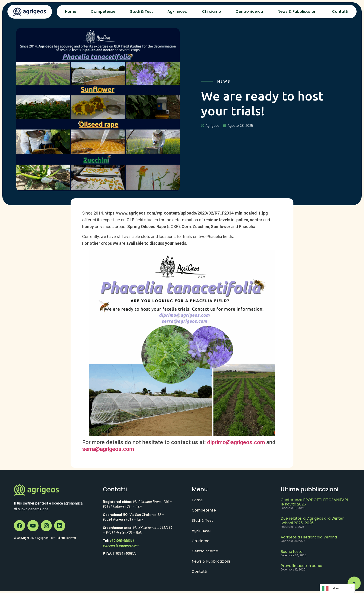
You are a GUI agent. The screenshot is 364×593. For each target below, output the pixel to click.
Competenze (103, 11)
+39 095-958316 (122, 541)
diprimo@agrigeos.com (236, 442)
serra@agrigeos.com (108, 449)
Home (71, 11)
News (224, 81)
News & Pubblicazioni (297, 11)
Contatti (340, 11)
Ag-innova (177, 11)
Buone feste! (292, 552)
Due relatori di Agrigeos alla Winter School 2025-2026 (312, 521)
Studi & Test (141, 11)
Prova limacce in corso (301, 566)
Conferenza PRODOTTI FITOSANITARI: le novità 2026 (315, 502)
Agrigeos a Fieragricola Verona (309, 537)
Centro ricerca (249, 11)
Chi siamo (211, 11)
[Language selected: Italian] (337, 588)
